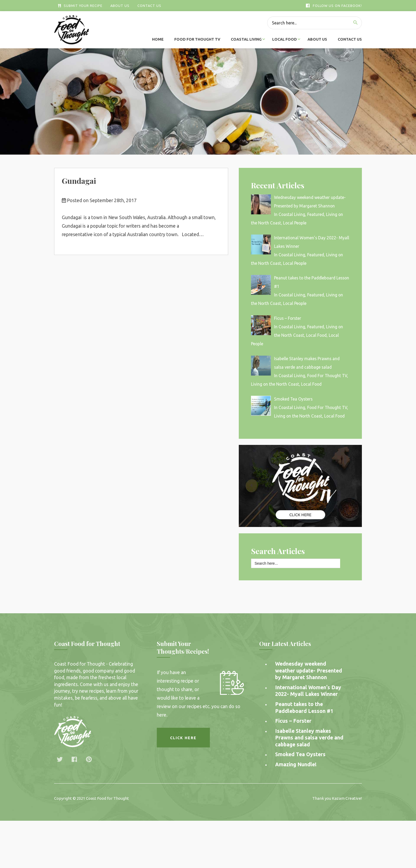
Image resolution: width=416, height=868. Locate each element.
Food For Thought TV (197, 39)
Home (158, 39)
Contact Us (149, 6)
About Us (120, 6)
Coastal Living (246, 39)
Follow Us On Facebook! (334, 6)
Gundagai (79, 181)
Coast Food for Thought (107, 798)
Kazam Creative (346, 798)
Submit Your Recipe (80, 6)
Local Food (285, 39)
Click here (183, 738)
